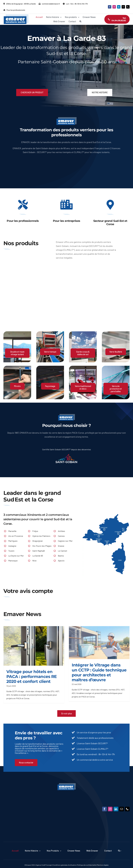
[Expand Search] (121, 851)
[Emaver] (67, 784)
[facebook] (110, 7)
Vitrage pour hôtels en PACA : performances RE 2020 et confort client (32, 676)
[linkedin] (119, 7)
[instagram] (114, 7)
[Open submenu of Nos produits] (60, 851)
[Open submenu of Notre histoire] (39, 851)
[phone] (128, 7)
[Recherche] (80, 22)
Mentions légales (103, 865)
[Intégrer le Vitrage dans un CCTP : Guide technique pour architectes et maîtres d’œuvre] (99, 643)
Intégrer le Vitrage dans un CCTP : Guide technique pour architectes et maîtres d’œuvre (99, 672)
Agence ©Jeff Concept (44, 865)
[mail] (123, 7)
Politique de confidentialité (87, 865)
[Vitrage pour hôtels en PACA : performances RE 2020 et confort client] (34, 646)
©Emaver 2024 (30, 865)
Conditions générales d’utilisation (65, 865)
